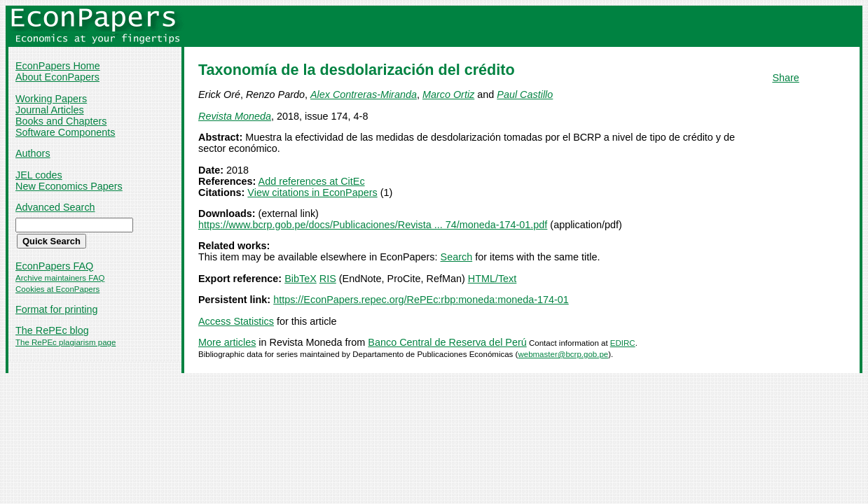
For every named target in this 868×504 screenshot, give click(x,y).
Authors (33, 153)
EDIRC (623, 343)
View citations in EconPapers (312, 192)
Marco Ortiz (448, 94)
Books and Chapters (61, 121)
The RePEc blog (52, 330)
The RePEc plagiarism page (66, 342)
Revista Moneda (235, 116)
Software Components (65, 132)
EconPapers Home (58, 66)
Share (785, 78)
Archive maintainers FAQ (60, 278)
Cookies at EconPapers (57, 289)
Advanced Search (55, 207)
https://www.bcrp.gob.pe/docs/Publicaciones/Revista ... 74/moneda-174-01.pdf (373, 225)
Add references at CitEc (312, 181)
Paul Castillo (525, 94)
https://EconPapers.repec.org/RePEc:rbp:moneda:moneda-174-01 (421, 300)
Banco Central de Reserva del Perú (447, 342)
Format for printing (57, 309)
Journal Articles (50, 110)
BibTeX (301, 279)
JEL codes (39, 175)
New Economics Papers (69, 186)
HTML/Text (492, 279)
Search (457, 257)
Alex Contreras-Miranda (364, 94)
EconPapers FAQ (54, 266)
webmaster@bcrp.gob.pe (563, 354)
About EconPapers (57, 77)
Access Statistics (236, 321)
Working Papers (51, 99)
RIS (328, 279)
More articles (227, 342)
